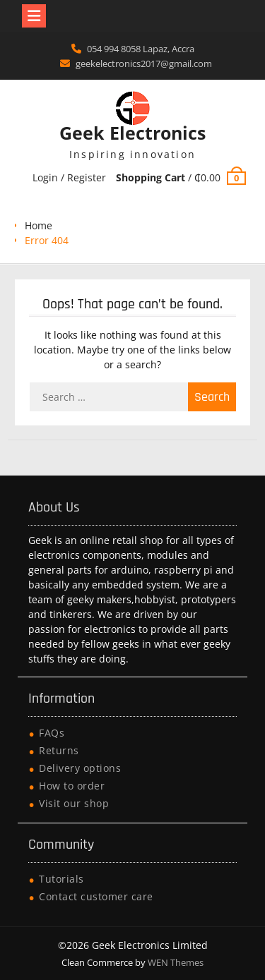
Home (39, 225)
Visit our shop (74, 803)
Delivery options (80, 768)
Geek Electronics (132, 133)
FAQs (52, 733)
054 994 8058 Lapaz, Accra (141, 49)
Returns (59, 750)
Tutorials (61, 879)
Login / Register (69, 177)
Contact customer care (96, 896)
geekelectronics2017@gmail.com (144, 63)
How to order (72, 786)
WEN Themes (176, 962)
